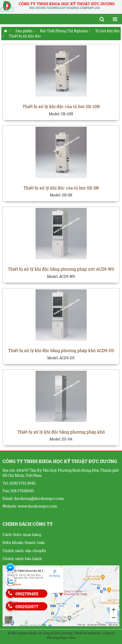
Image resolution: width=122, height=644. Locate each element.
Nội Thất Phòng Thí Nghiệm (64, 31)
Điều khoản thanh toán (24, 542)
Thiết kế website (87, 633)
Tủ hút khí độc (108, 31)
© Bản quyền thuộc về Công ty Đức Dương (40, 633)
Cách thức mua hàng (22, 534)
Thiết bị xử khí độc (25, 36)
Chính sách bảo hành (22, 558)
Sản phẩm (24, 31)
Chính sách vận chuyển (24, 551)
